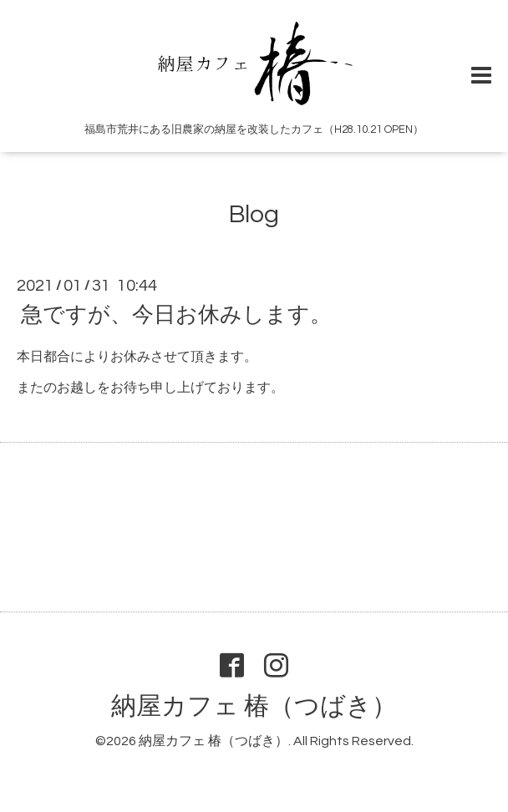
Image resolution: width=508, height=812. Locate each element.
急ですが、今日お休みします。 (176, 315)
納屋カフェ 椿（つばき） (254, 706)
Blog (254, 214)
